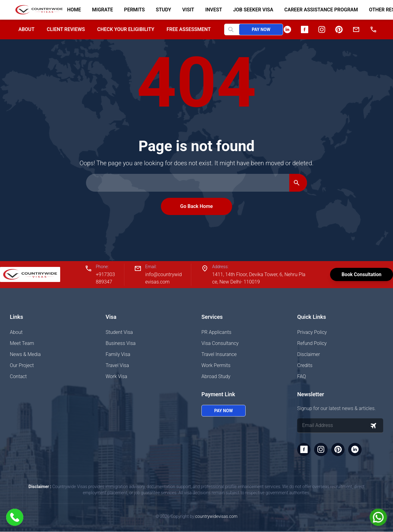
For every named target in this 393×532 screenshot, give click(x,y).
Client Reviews (66, 29)
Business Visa (121, 343)
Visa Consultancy (220, 343)
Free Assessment (189, 29)
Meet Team (22, 343)
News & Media (25, 354)
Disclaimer (309, 354)
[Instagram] (322, 29)
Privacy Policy (312, 332)
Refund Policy (312, 343)
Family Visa (118, 354)
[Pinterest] (339, 29)
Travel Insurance (219, 354)
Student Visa (119, 332)
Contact (18, 376)
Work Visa (116, 376)
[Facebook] (305, 29)
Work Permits (216, 365)
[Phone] (373, 29)
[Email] (356, 29)
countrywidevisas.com (216, 517)
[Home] (37, 10)
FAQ (302, 376)
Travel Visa (117, 365)
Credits (305, 365)
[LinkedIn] (287, 29)
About (26, 29)
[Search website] (237, 29)
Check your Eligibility (126, 29)
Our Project (22, 365)
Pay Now (261, 29)
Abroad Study (216, 376)
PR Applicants (216, 332)
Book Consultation (360, 274)
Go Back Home (196, 206)
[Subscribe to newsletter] (373, 426)
